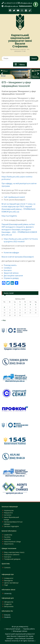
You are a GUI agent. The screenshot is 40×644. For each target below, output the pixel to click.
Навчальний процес (13, 629)
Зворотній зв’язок (11, 273)
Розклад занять (10, 265)
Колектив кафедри (11, 253)
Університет (9, 578)
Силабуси (8, 268)
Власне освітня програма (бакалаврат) (18, 257)
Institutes (8, 539)
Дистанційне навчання (13, 276)
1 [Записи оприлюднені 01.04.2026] (15, 305)
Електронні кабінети (12, 555)
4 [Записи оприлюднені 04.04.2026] (30, 305)
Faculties (7, 537)
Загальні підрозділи (11, 526)
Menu (20, 64)
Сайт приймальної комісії (14, 197)
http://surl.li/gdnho (9, 216)
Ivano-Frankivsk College (12, 542)
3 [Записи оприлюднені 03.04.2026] (25, 305)
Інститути (8, 515)
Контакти (8, 270)
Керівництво (9, 510)
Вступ (3, 76)
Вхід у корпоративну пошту (14, 552)
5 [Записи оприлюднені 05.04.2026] (36, 305)
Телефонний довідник (12, 559)
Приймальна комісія (25, 6)
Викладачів (8, 580)
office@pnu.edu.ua (26, 3)
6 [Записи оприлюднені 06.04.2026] (4, 307)
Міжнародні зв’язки (20, 631)
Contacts (7, 568)
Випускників (9, 606)
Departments (9, 544)
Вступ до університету (20, 627)
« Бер (4, 320)
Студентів (8, 604)
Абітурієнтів (9, 602)
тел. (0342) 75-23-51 (11, 3)
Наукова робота (29, 629)
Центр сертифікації (11, 583)
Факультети (8, 513)
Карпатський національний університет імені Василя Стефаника (20, 41)
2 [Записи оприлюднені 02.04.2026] (20, 305)
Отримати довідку (11, 278)
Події (6, 585)
